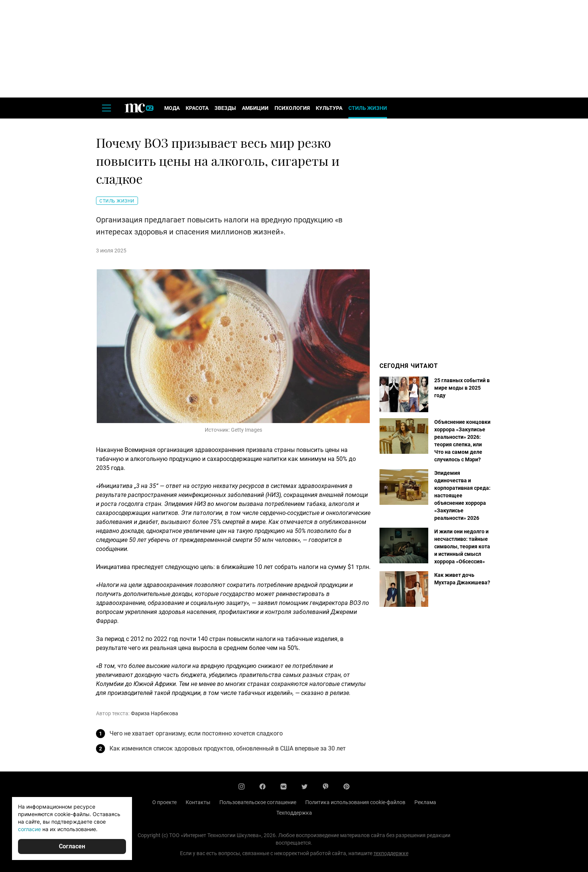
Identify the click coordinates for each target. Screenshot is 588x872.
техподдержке (391, 853)
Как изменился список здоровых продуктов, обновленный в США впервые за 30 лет (228, 748)
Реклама (425, 802)
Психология (292, 108)
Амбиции (255, 108)
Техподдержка (294, 813)
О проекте (164, 802)
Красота (197, 108)
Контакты (198, 802)
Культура (329, 108)
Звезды (225, 108)
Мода (172, 108)
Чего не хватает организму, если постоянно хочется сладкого (196, 733)
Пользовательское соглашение (258, 802)
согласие (29, 829)
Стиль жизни (368, 108)
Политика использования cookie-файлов (355, 802)
